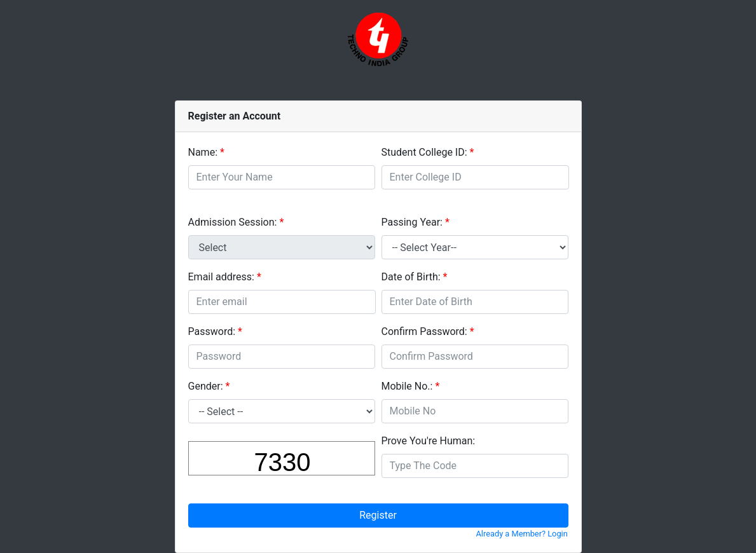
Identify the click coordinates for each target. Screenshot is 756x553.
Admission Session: (233, 222)
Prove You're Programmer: (429, 441)
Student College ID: (424, 152)
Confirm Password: (424, 331)
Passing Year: (412, 222)
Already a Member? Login (522, 534)
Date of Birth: (411, 277)
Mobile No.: (407, 386)
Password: (212, 331)
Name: (203, 152)
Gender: (206, 386)
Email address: (221, 277)
